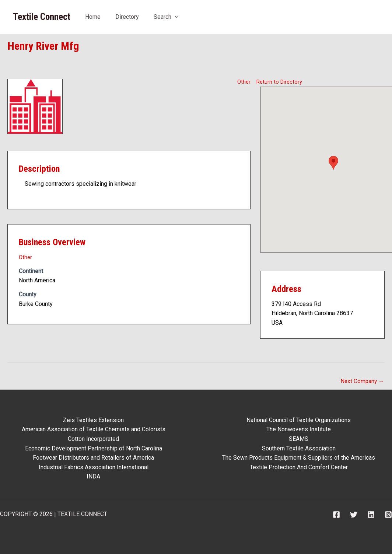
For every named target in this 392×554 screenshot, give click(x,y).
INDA (93, 476)
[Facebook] (336, 515)
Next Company (361, 381)
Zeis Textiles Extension (93, 420)
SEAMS (299, 439)
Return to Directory (281, 81)
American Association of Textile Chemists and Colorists (94, 429)
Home (93, 17)
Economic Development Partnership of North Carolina (94, 448)
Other (244, 81)
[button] (333, 162)
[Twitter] (354, 515)
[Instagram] (388, 515)
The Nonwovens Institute (299, 429)
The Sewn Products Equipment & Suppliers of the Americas (299, 458)
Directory (127, 17)
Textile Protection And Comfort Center (299, 467)
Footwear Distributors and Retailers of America (93, 458)
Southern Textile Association (299, 448)
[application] (175, 17)
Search (166, 17)
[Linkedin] (371, 515)
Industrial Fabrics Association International (94, 467)
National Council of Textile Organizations (299, 420)
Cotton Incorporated (93, 439)
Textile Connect (42, 17)
